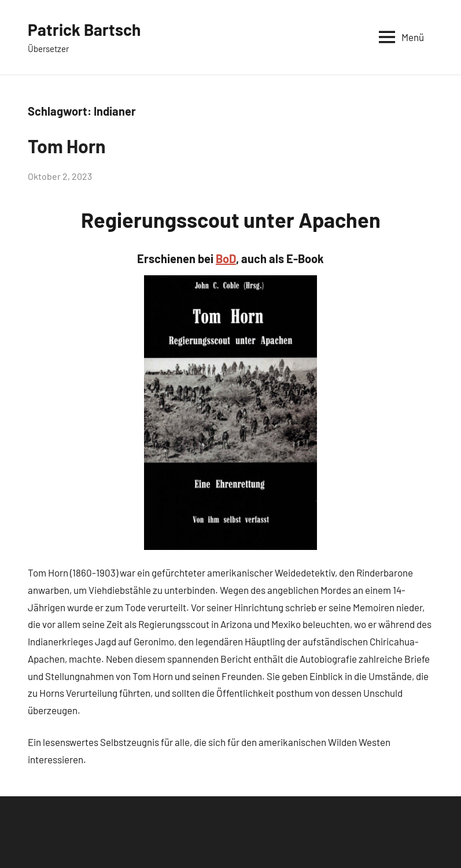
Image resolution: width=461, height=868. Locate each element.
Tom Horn (67, 146)
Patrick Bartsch (84, 29)
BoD (226, 258)
